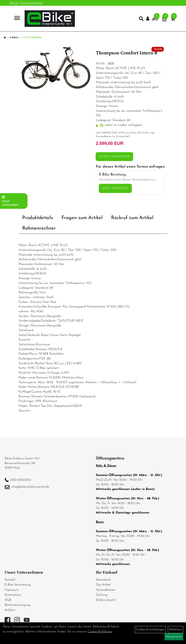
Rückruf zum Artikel (132, 218)
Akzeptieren (174, 637)
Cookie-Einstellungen (150, 630)
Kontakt (10, 580)
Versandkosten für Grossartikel (112, 136)
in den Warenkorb (114, 157)
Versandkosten (105, 590)
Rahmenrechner (39, 228)
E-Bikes (14, 38)
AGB (8, 600)
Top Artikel (103, 585)
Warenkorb (103, 580)
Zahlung (102, 595)
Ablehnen (176, 630)
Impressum (12, 590)
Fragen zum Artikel (82, 218)
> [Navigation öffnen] (16, 18)
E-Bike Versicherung (18, 585)
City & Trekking (32, 38)
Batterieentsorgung (17, 605)
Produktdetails (38, 218)
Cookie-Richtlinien (100, 632)
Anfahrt (10, 610)
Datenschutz (13, 595)
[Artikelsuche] (141, 19)
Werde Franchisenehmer (26, 3)
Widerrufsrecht (106, 600)
